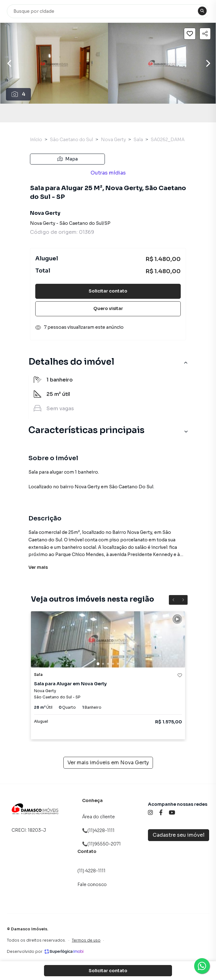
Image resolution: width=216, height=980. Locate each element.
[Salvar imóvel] (190, 34)
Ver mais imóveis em (108, 763)
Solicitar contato (108, 291)
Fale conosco (92, 884)
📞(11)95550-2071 (101, 844)
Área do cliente (98, 817)
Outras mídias (108, 173)
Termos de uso (86, 940)
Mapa (68, 159)
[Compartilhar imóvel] (205, 34)
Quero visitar (108, 308)
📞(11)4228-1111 (98, 830)
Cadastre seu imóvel (179, 835)
